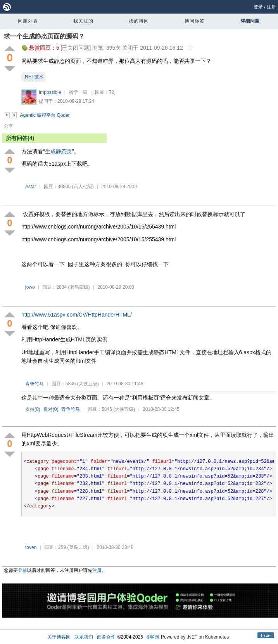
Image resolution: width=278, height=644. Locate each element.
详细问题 (250, 21)
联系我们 (84, 637)
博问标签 (195, 21)
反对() (51, 409)
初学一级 (78, 92)
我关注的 (83, 21)
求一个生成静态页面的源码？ (44, 36)
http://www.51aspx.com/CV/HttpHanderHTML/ (77, 315)
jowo (30, 287)
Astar (31, 187)
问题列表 (28, 21)
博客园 (152, 637)
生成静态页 (59, 151)
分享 (9, 126)
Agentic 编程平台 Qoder (45, 115)
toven (31, 547)
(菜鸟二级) (78, 547)
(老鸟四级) (79, 287)
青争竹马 (35, 384)
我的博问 (139, 21)
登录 (258, 7)
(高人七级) (83, 187)
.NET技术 (34, 77)
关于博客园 (59, 637)
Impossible (50, 92)
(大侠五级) (88, 384)
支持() (33, 409)
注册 (271, 7)
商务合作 (106, 637)
